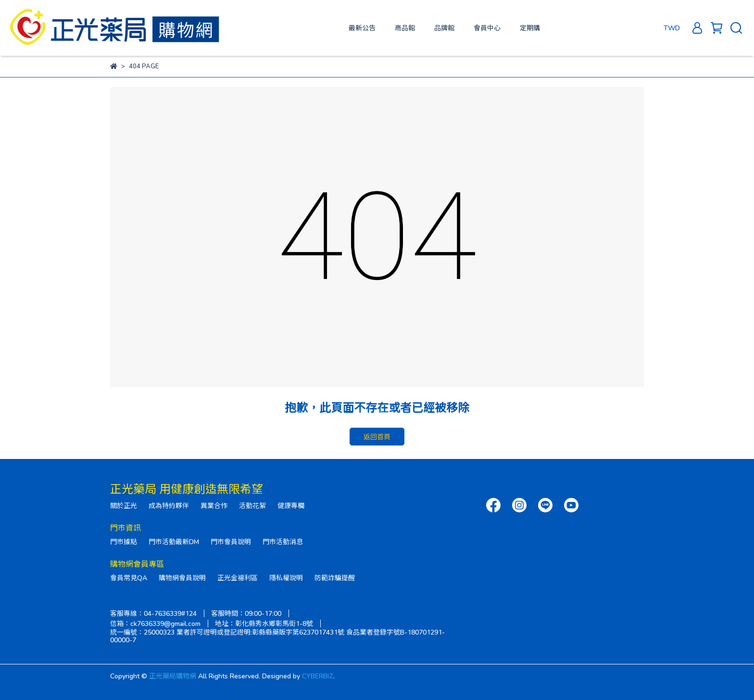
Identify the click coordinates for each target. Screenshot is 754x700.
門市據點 (124, 541)
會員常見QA (129, 578)
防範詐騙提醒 (335, 578)
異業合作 (214, 505)
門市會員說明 (231, 541)
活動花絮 (252, 505)
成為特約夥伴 (169, 505)
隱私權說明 (286, 578)
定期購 (530, 28)
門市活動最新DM (174, 541)
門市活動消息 (283, 541)
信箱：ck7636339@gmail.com (155, 623)
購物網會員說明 (182, 578)
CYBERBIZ (318, 676)
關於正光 (124, 505)
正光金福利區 (238, 578)
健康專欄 (291, 505)
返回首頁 (377, 437)
